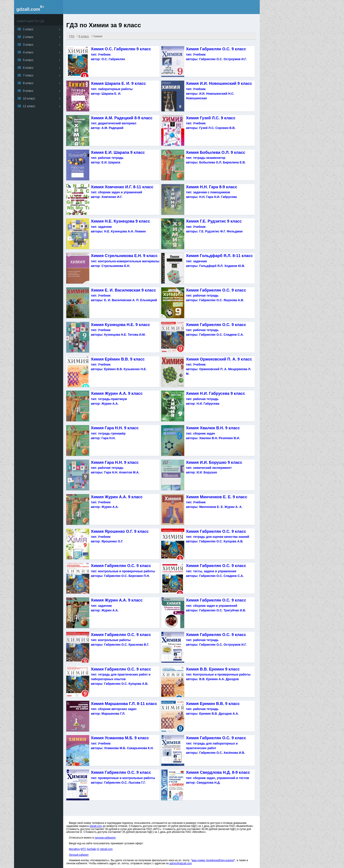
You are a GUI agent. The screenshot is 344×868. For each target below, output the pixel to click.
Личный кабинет (79, 855)
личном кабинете (105, 838)
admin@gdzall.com (181, 863)
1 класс (28, 29)
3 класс (28, 45)
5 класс (28, 60)
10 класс (29, 98)
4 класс (28, 52)
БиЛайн (92, 849)
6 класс (28, 68)
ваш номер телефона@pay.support (213, 860)
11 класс (29, 106)
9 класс (28, 91)
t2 (98, 849)
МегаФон (74, 849)
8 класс (28, 83)
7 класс (28, 75)
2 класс (28, 37)
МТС (83, 849)
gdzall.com (28, 9)
